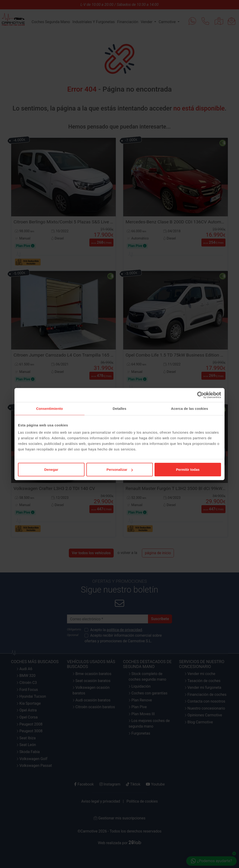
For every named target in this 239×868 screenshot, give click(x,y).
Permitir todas (188, 470)
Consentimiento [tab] (50, 408)
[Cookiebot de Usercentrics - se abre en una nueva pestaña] (201, 395)
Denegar (51, 470)
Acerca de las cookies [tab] (190, 408)
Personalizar (120, 470)
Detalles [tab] (119, 408)
